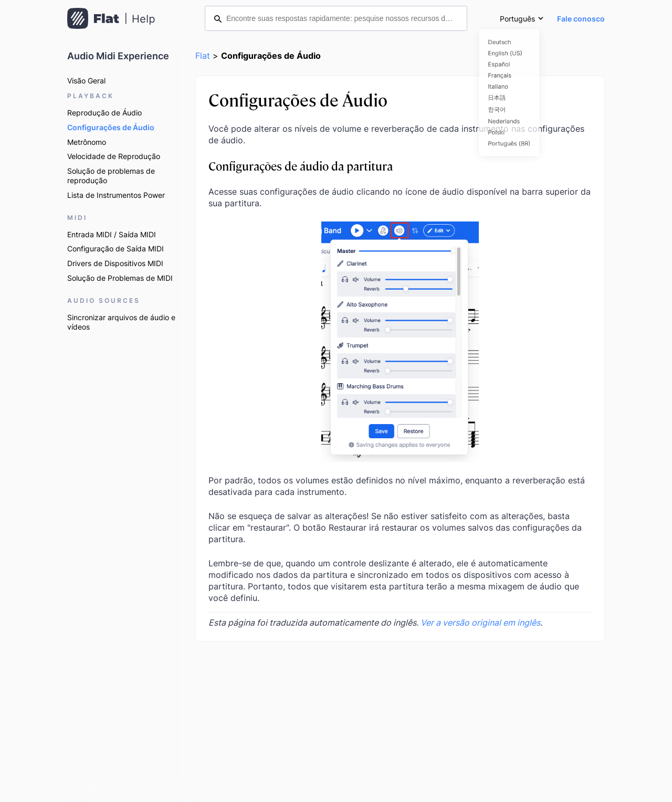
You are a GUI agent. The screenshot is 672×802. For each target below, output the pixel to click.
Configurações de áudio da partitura (301, 166)
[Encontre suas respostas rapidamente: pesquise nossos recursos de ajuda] (336, 18)
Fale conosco (581, 19)
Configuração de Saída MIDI (115, 249)
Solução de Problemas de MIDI (120, 278)
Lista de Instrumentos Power (116, 195)
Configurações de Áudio (111, 127)
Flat (203, 56)
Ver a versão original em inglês (480, 622)
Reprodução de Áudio (104, 113)
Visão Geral (86, 81)
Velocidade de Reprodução (114, 156)
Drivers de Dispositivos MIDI (115, 263)
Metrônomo (87, 142)
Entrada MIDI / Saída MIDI (112, 234)
